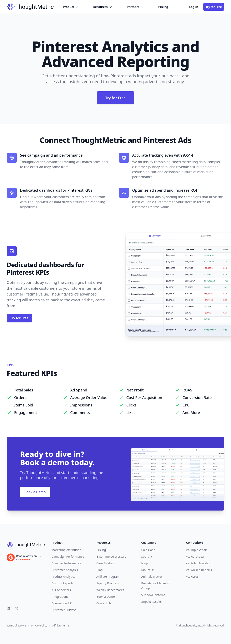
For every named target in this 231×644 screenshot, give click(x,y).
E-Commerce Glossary (111, 557)
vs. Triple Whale (197, 550)
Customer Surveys (64, 610)
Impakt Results (151, 602)
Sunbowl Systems (153, 595)
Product (71, 7)
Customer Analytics (65, 570)
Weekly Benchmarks (110, 590)
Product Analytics (63, 577)
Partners (135, 7)
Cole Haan (148, 550)
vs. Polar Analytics (198, 563)
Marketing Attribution (66, 550)
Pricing (163, 7)
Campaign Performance (68, 557)
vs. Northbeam (196, 557)
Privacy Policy (39, 626)
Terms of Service (16, 626)
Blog (100, 570)
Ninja (145, 563)
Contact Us (104, 603)
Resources (103, 7)
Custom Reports (62, 583)
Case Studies (105, 563)
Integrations (60, 597)
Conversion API (62, 603)
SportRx (147, 557)
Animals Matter (152, 577)
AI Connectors (61, 590)
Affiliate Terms (61, 626)
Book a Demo (35, 492)
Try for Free (214, 7)
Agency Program (108, 583)
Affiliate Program (108, 577)
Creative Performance (66, 563)
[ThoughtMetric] (26, 545)
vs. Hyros (192, 577)
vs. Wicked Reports (199, 570)
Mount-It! (148, 570)
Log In (194, 7)
